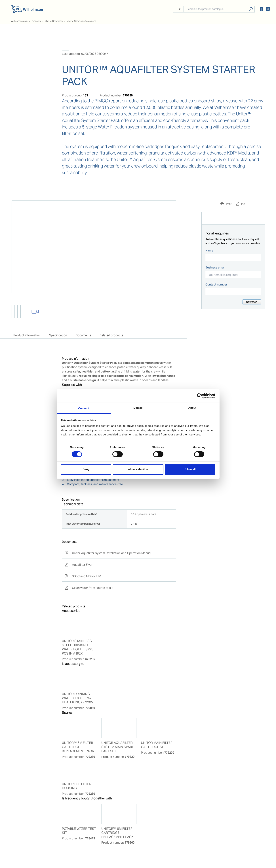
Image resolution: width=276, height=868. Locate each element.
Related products (111, 335)
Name (209, 250)
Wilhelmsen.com (19, 21)
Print (228, 204)
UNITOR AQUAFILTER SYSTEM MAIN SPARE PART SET (118, 747)
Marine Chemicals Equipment (81, 21)
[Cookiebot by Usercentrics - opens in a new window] (200, 396)
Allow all (190, 469)
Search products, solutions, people (251, 9)
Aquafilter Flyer (79, 565)
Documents (83, 335)
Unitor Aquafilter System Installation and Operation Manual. (108, 553)
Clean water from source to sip (89, 588)
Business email (215, 267)
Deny (86, 469)
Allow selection (138, 469)
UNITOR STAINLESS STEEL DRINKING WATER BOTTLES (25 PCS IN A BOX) (78, 647)
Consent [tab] (84, 408)
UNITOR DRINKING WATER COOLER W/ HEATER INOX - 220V (78, 698)
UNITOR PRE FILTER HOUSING (77, 786)
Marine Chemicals (54, 21)
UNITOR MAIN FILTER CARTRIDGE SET (157, 745)
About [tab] (192, 408)
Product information (27, 335)
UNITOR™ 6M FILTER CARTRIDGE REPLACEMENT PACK (78, 747)
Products (36, 21)
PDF (243, 204)
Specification (58, 335)
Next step (252, 302)
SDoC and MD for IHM (83, 576)
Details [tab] (138, 408)
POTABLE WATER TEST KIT (79, 831)
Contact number (216, 284)
